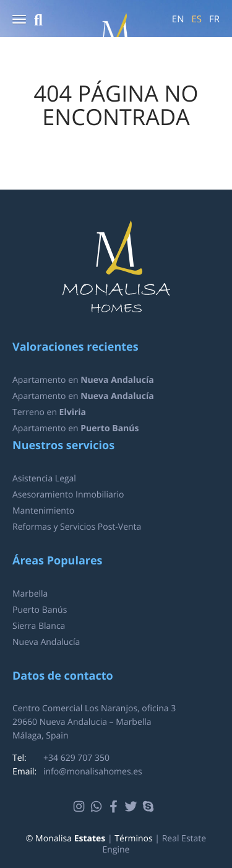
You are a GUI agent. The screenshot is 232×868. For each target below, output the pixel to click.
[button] (19, 20)
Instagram (81, 807)
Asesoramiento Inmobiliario (68, 495)
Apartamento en (83, 380)
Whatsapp (98, 807)
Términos (133, 839)
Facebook (115, 807)
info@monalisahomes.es (93, 772)
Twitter (133, 807)
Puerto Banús (40, 610)
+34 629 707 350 (76, 758)
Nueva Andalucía (46, 642)
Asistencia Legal (44, 479)
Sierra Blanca (39, 626)
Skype (150, 807)
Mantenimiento (43, 511)
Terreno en (49, 412)
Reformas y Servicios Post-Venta (77, 527)
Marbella (30, 594)
